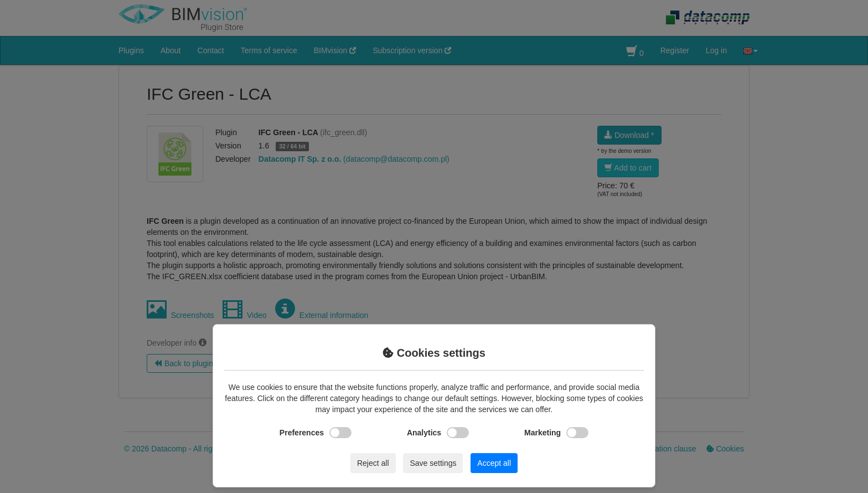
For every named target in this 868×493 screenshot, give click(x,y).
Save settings (433, 463)
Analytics (438, 433)
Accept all (494, 463)
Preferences (316, 433)
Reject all (373, 463)
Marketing (556, 433)
